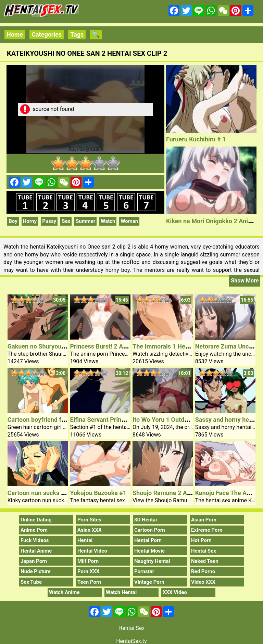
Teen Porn (89, 582)
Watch (108, 221)
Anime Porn (34, 530)
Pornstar (144, 571)
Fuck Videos (35, 540)
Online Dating (36, 520)
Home (15, 34)
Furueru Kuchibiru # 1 (196, 139)
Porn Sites (89, 520)
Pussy (49, 221)
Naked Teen (205, 561)
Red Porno (203, 571)
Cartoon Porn (150, 530)
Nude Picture (36, 571)
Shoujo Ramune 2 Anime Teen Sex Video (189, 493)
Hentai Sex (204, 551)
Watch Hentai (121, 592)
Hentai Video (92, 551)
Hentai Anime (36, 551)
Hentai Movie (149, 551)
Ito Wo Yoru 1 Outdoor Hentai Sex (179, 420)
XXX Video (175, 592)
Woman (129, 221)
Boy (13, 221)
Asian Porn (204, 520)
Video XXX (203, 582)
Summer (85, 221)
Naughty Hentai (152, 561)
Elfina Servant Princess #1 (106, 420)
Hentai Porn (148, 540)
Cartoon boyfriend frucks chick (50, 420)
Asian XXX (89, 530)
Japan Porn (34, 561)
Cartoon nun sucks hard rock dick (54, 493)
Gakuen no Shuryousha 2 (42, 346)
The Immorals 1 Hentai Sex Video (179, 346)
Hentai (85, 540)
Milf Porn (88, 561)
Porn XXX (88, 571)
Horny (30, 221)
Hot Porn (201, 540)
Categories (47, 34)
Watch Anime (64, 592)
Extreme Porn (207, 530)
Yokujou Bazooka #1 (98, 493)
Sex (66, 221)
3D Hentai (146, 520)
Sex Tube (31, 582)
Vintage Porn (149, 582)
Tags (77, 34)
